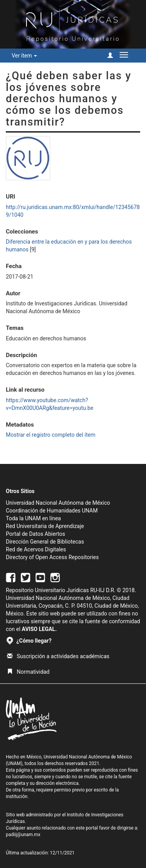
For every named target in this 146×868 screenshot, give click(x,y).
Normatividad (28, 672)
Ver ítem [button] (24, 56)
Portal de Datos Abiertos (35, 534)
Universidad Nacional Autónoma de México (58, 503)
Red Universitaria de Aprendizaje (45, 526)
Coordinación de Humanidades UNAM (52, 511)
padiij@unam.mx (23, 835)
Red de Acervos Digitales (36, 549)
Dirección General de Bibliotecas (45, 542)
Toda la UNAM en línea (33, 518)
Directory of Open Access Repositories (52, 557)
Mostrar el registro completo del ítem (51, 435)
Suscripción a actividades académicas (58, 656)
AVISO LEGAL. (39, 629)
